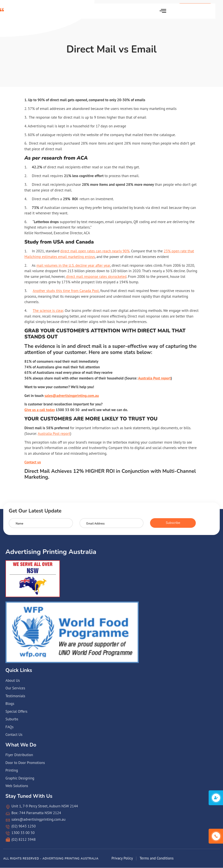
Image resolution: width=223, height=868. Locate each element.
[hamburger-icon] (163, 11)
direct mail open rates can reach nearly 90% (95, 251)
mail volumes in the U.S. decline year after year (73, 265)
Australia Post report (154, 378)
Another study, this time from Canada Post (66, 291)
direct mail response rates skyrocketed (96, 277)
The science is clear (48, 311)
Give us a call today (40, 410)
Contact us (33, 462)
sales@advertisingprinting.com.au (72, 396)
